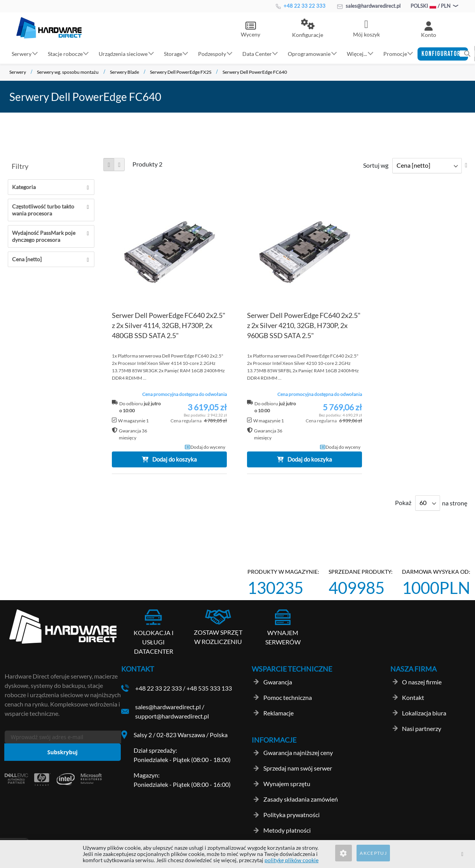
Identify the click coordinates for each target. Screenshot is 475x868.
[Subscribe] (63, 752)
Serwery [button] (22, 53)
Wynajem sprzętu (287, 784)
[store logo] (49, 28)
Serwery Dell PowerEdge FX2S (181, 72)
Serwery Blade (124, 72)
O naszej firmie (422, 682)
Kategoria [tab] (24, 187)
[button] (308, 29)
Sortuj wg (376, 165)
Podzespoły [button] (212, 53)
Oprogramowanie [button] (309, 53)
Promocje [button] (395, 53)
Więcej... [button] (357, 53)
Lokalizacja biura (424, 713)
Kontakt (413, 697)
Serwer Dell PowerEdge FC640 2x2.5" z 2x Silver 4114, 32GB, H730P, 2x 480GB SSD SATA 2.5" (169, 325)
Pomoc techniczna (288, 697)
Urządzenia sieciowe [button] (123, 53)
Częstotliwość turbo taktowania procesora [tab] (43, 210)
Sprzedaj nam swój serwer (298, 768)
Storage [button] (173, 53)
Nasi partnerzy (422, 728)
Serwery (18, 72)
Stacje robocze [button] (65, 53)
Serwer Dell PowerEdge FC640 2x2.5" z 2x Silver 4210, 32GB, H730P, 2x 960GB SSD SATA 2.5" (304, 325)
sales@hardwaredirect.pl (369, 6)
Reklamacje (278, 713)
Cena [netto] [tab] (27, 259)
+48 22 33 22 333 (301, 6)
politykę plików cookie (291, 860)
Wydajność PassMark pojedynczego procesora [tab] (44, 236)
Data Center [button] (257, 53)
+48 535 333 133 (209, 688)
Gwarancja (278, 682)
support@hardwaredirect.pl (172, 716)
